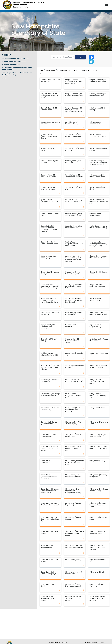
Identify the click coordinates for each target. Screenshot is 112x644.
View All (5, 78)
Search (80, 57)
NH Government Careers (94, 642)
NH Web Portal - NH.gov (58, 642)
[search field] (68, 57)
